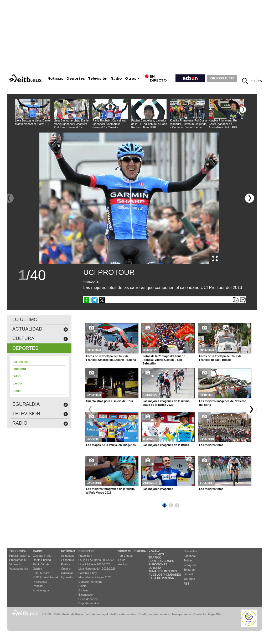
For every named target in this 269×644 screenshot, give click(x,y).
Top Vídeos (125, 556)
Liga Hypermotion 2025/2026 (97, 569)
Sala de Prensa (161, 578)
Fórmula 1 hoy (88, 573)
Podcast (38, 586)
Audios (123, 564)
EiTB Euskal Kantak (46, 577)
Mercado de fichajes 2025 (95, 577)
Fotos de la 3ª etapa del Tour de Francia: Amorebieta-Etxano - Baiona (111, 358)
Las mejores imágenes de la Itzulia (166, 445)
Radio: (38, 551)
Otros (131, 78)
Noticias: (68, 551)
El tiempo (156, 554)
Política (66, 564)
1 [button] (165, 506)
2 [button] (171, 506)
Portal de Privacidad (76, 614)
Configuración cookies (154, 614)
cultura (40, 339)
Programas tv (18, 560)
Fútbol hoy (85, 556)
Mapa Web (215, 614)
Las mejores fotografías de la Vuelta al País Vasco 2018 (110, 491)
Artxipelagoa (41, 590)
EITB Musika (41, 573)
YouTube (189, 579)
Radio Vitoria (41, 564)
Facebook (190, 556)
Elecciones (158, 564)
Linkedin (189, 574)
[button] (243, 110)
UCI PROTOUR (109, 272)
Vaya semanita (19, 569)
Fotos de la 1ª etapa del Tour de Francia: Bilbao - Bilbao (220, 358)
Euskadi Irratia (42, 556)
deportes (25, 348)
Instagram (190, 565)
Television (40, 414)
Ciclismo (84, 590)
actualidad (40, 329)
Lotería (155, 568)
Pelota (83, 586)
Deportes (76, 78)
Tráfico (155, 557)
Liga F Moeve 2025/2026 (95, 564)
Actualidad (68, 556)
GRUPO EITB (222, 78)
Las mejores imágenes (158, 489)
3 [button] (177, 506)
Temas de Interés (163, 571)
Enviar (243, 300)
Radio (116, 78)
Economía (68, 560)
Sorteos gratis (161, 561)
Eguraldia (67, 577)
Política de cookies (123, 614)
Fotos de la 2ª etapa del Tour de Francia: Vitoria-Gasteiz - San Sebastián (164, 360)
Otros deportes (88, 599)
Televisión (98, 78)
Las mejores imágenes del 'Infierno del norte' (223, 403)
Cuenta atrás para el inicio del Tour (110, 401)
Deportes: (87, 551)
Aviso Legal (100, 614)
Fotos (122, 560)
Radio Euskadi (42, 560)
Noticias (55, 78)
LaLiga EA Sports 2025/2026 (97, 560)
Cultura (66, 569)
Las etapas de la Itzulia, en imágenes (111, 445)
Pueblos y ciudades (165, 575)
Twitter (188, 560)
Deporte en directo (90, 603)
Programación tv (20, 556)
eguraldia (40, 404)
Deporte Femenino (90, 582)
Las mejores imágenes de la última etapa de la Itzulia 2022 (166, 403)
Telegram (190, 570)
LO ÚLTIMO (25, 320)
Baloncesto (86, 595)
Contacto (200, 614)
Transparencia (181, 614)
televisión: (18, 551)
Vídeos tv (15, 564)
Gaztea (37, 569)
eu (253, 81)
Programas (40, 582)
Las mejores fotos (211, 445)
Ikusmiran (67, 573)
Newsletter (190, 551)
